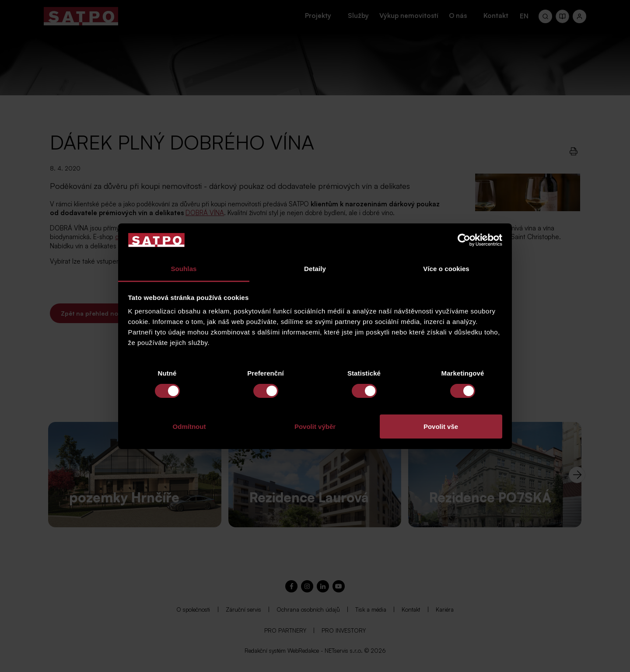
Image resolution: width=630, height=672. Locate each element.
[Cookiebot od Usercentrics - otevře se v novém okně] (464, 240)
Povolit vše (441, 427)
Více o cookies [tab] (446, 269)
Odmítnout (189, 427)
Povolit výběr (315, 427)
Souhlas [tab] (184, 269)
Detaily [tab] (315, 269)
